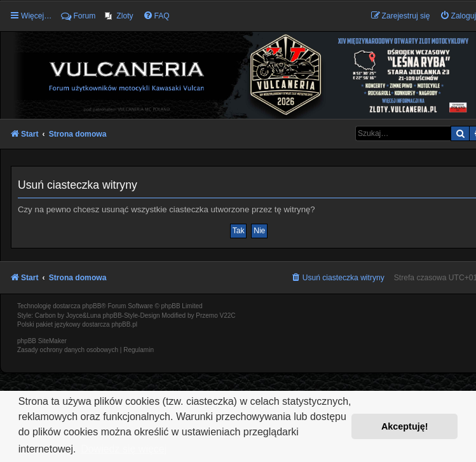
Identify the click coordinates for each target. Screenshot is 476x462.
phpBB (92, 306)
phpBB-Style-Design (132, 316)
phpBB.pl (124, 324)
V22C (228, 316)
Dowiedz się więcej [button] (124, 449)
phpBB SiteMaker (42, 341)
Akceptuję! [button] (405, 426)
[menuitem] (119, 16)
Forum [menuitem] (78, 16)
